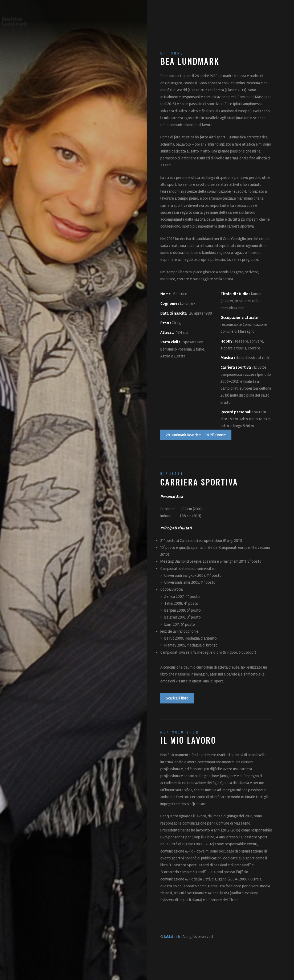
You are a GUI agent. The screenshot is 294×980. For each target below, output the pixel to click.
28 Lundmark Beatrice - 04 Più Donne (196, 435)
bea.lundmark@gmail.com (141, 965)
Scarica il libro (177, 698)
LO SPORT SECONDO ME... (230, 966)
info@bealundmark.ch (89, 965)
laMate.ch (172, 937)
